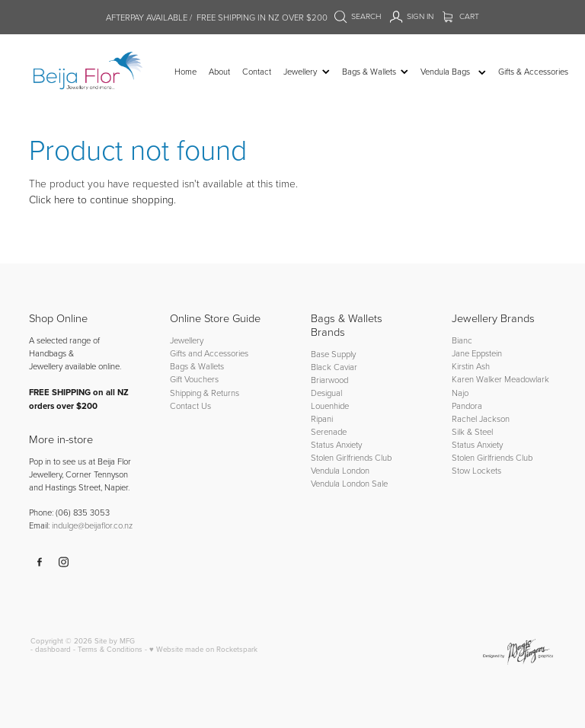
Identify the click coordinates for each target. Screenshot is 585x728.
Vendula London (340, 470)
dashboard (53, 649)
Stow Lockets (476, 470)
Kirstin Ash (471, 366)
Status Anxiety (336, 444)
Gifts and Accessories (209, 353)
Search (358, 16)
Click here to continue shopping (101, 199)
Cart (461, 16)
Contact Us (190, 406)
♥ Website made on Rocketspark (203, 649)
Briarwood (329, 380)
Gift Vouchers (194, 379)
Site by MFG (115, 640)
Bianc (463, 340)
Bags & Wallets (197, 366)
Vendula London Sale (349, 483)
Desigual (326, 393)
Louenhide (330, 406)
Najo (460, 393)
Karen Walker (477, 379)
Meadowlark (527, 379)
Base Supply (333, 354)
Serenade (329, 431)
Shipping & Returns (205, 393)
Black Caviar (334, 367)
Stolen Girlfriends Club (351, 457)
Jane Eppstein (478, 353)
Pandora (467, 406)
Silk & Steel (472, 431)
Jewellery (187, 340)
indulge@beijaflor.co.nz (92, 525)
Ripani (322, 418)
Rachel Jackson (481, 418)
